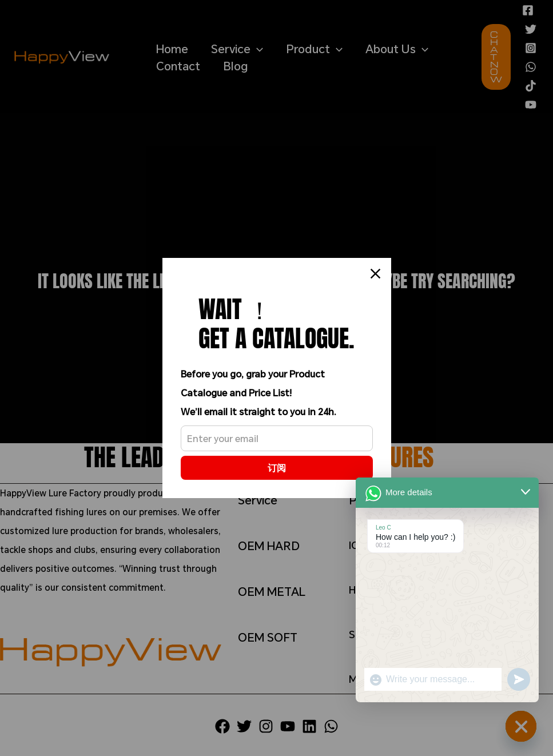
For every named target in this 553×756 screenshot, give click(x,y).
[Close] (375, 274)
